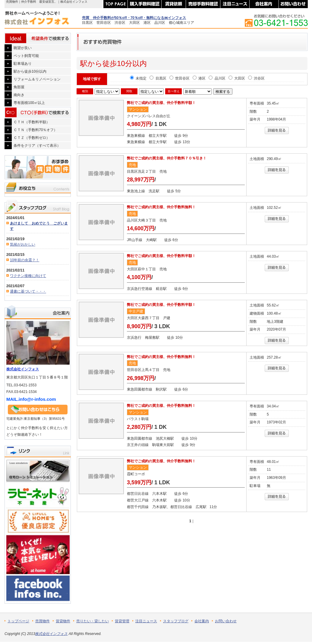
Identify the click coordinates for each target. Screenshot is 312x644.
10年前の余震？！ (25, 260)
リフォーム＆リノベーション (37, 79)
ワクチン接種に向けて (28, 276)
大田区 (237, 78)
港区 (199, 78)
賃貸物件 (63, 621)
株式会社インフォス (23, 369)
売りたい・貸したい (93, 621)
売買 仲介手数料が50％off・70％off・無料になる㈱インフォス (134, 18)
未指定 (138, 78)
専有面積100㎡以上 (29, 103)
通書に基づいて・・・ (28, 291)
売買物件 (43, 621)
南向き (19, 95)
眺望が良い (23, 48)
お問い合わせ (226, 621)
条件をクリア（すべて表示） (37, 146)
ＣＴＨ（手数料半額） (32, 122)
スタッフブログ (176, 621)
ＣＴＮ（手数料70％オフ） (35, 130)
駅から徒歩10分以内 (30, 71)
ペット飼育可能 (26, 56)
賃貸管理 (122, 621)
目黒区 (158, 78)
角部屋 (19, 87)
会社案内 (202, 621)
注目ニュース (146, 621)
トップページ (18, 621)
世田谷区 (180, 78)
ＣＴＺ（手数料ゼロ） (32, 138)
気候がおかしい (23, 244)
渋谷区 (256, 78)
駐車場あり (23, 64)
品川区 (217, 78)
